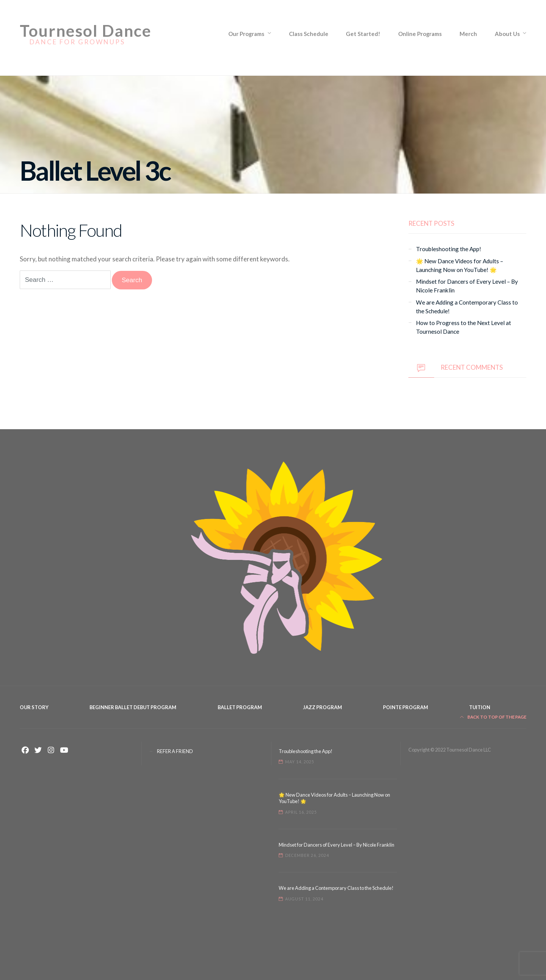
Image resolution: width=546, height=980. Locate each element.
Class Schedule (309, 34)
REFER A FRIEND (175, 751)
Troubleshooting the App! (449, 249)
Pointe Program (406, 707)
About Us (507, 34)
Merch (468, 34)
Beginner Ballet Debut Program (133, 707)
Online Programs (420, 34)
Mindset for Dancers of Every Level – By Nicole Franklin (337, 845)
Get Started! (363, 34)
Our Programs (246, 34)
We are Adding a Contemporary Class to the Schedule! (336, 888)
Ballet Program (240, 707)
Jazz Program (322, 707)
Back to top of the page (493, 717)
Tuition (480, 707)
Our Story (34, 707)
